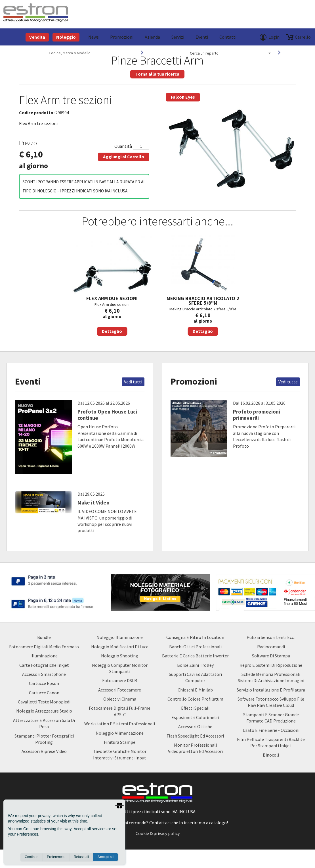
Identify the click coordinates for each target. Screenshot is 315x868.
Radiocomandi (271, 647)
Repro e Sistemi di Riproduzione (271, 665)
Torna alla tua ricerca (157, 74)
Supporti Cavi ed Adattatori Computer (195, 677)
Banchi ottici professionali (195, 647)
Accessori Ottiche (195, 726)
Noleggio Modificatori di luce (120, 647)
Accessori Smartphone (44, 674)
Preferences (56, 857)
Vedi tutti (133, 382)
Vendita (37, 37)
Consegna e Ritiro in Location (195, 637)
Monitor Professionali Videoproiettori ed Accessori (195, 748)
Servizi (178, 37)
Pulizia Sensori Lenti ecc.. (271, 637)
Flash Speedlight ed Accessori (195, 736)
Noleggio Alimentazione (120, 733)
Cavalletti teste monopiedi (44, 702)
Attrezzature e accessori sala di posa (44, 723)
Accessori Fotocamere (120, 690)
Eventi (202, 37)
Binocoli (271, 755)
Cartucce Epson (44, 683)
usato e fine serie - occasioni (271, 730)
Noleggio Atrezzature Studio (44, 711)
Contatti (228, 37)
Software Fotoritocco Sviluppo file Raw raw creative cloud (271, 702)
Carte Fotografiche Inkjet (44, 665)
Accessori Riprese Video (44, 751)
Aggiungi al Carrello (124, 157)
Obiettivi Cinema (120, 699)
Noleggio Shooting (120, 656)
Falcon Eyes (183, 97)
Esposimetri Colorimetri (195, 717)
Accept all (105, 857)
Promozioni (122, 37)
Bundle (44, 637)
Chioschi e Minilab (195, 690)
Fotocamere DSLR (120, 680)
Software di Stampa (271, 656)
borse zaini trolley (195, 665)
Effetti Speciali (195, 708)
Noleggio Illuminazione (120, 637)
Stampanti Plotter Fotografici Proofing (44, 739)
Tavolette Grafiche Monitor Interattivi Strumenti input (120, 754)
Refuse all (81, 857)
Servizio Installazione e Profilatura (271, 690)
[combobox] (230, 53)
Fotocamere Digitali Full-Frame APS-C (120, 711)
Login (274, 37)
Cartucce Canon (44, 693)
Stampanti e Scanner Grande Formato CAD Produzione (271, 718)
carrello (303, 37)
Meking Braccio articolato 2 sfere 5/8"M (203, 285)
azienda (152, 37)
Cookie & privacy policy (158, 833)
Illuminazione (44, 656)
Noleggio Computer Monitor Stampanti (120, 668)
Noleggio (66, 37)
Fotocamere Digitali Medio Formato (44, 647)
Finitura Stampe (120, 742)
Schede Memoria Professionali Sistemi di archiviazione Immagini (271, 677)
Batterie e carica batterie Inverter (195, 656)
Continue (31, 857)
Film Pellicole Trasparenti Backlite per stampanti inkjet (271, 742)
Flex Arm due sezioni (112, 285)
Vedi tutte (288, 382)
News (94, 37)
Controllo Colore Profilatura (195, 699)
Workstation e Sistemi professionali (120, 724)
